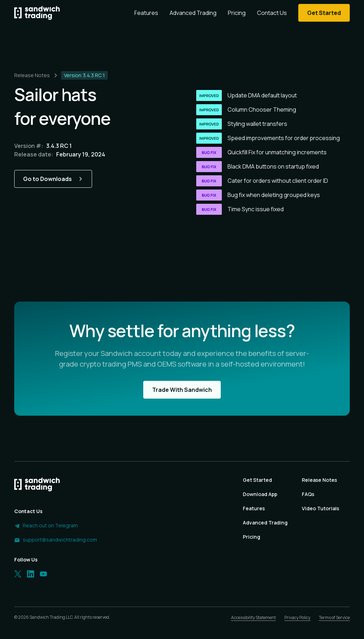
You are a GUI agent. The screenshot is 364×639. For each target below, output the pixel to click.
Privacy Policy (297, 617)
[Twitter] (18, 574)
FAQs (308, 494)
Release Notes (319, 480)
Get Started (257, 480)
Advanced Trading (193, 13)
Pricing (237, 13)
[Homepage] (37, 13)
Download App (260, 494)
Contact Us (272, 13)
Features (146, 13)
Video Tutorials (320, 508)
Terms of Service (334, 617)
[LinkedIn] (31, 574)
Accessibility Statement (253, 617)
